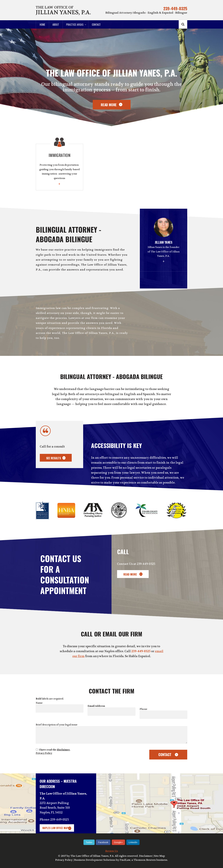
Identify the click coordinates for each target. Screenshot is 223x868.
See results (54, 458)
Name (39, 703)
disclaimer (63, 750)
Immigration (59, 169)
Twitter (89, 842)
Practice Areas (75, 25)
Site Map (159, 856)
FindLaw (125, 860)
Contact (96, 25)
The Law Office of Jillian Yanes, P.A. (92, 856)
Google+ (118, 842)
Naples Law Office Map (55, 828)
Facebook (103, 842)
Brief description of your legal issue (57, 725)
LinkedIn (133, 842)
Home (42, 25)
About (56, 25)
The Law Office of (63, 10)
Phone (143, 709)
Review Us (112, 851)
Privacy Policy (44, 753)
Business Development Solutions (95, 860)
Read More (109, 105)
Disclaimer (146, 856)
